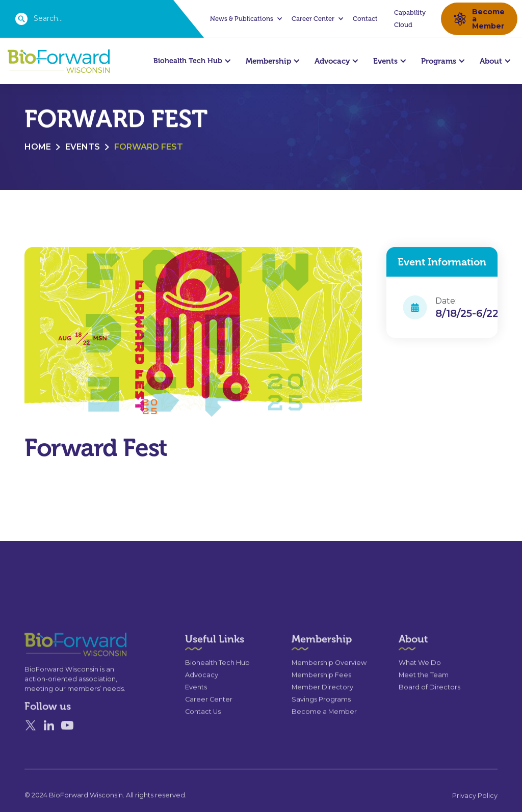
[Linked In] (49, 747)
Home (38, 148)
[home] (59, 61)
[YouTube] (67, 747)
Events (83, 148)
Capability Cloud (410, 19)
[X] (31, 747)
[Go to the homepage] (57, 666)
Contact (365, 19)
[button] (245, 19)
